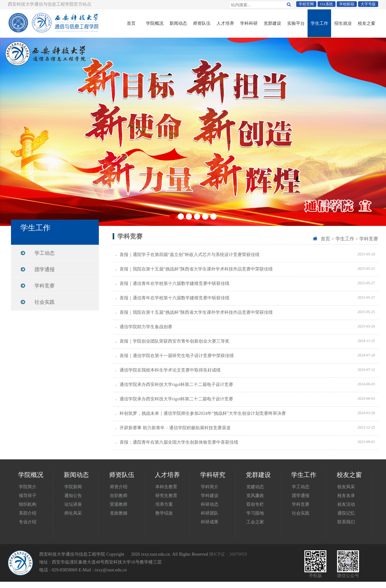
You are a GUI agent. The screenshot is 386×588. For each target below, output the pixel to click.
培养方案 (164, 504)
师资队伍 (202, 23)
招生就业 (343, 23)
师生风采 (73, 513)
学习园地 (255, 513)
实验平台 (296, 23)
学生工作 (319, 23)
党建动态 (255, 487)
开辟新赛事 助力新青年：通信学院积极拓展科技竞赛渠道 (175, 428)
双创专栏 (255, 504)
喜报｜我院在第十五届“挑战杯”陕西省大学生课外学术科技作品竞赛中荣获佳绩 (196, 269)
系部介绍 (28, 513)
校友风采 (346, 487)
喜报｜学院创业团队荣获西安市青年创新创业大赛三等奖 (174, 341)
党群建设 (272, 23)
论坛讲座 (73, 504)
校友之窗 (367, 23)
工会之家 (255, 522)
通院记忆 (346, 513)
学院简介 (28, 487)
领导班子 (28, 495)
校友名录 (346, 495)
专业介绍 (28, 522)
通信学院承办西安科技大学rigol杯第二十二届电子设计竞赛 (176, 384)
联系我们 (346, 522)
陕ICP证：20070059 (228, 554)
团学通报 (45, 269)
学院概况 (155, 23)
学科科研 (249, 23)
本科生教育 (166, 487)
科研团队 (210, 513)
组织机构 (28, 504)
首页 (131, 23)
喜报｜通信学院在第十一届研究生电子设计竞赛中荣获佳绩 (177, 355)
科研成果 (210, 522)
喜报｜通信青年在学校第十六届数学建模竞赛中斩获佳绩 (174, 283)
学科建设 (210, 495)
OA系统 (327, 4)
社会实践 (45, 302)
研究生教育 (166, 495)
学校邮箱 (347, 4)
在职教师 (119, 495)
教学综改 (164, 513)
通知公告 (73, 495)
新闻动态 (178, 23)
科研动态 (210, 504)
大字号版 (368, 4)
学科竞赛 (369, 239)
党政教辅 (119, 513)
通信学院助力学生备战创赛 (146, 327)
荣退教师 (119, 504)
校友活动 (346, 504)
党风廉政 (255, 495)
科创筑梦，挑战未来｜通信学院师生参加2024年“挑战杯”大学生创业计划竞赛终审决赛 (203, 413)
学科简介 (210, 487)
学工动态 (45, 253)
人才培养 (225, 23)
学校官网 (306, 4)
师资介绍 (119, 487)
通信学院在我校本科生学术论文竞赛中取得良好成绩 (170, 370)
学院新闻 (73, 487)
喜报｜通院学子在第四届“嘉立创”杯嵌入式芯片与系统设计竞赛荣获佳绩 (190, 254)
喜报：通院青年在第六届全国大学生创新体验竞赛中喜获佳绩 (179, 442)
